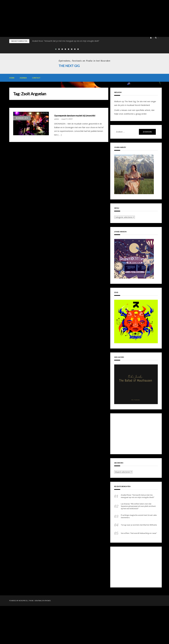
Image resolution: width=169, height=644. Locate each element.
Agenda (23, 78)
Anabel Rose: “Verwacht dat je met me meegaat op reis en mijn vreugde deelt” (66, 41)
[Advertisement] (79, 18)
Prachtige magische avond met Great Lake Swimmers (139, 516)
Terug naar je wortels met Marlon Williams (139, 525)
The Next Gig (69, 66)
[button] (151, 38)
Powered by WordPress (18, 601)
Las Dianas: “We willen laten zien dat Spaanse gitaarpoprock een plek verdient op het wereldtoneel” (138, 506)
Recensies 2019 (22, 118)
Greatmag (38, 601)
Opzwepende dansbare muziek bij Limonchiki (75, 116)
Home (12, 78)
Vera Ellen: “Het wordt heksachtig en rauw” (139, 533)
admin (57, 119)
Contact (36, 78)
